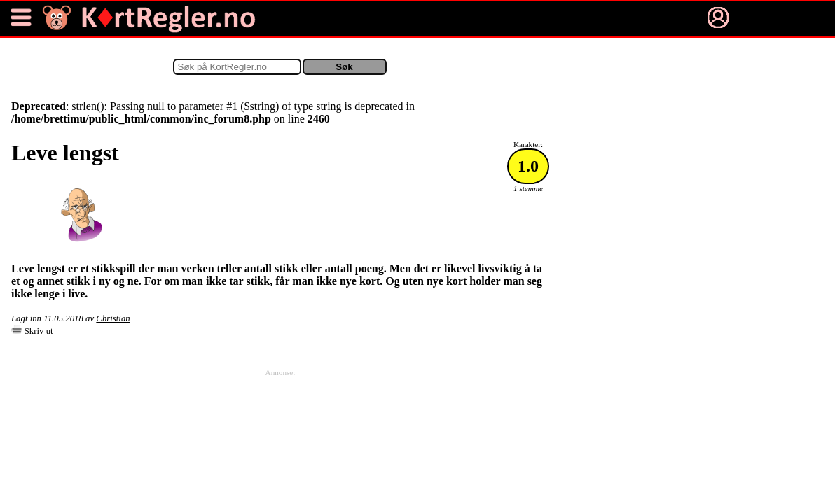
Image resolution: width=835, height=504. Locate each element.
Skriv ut (32, 331)
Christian (113, 318)
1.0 (528, 166)
